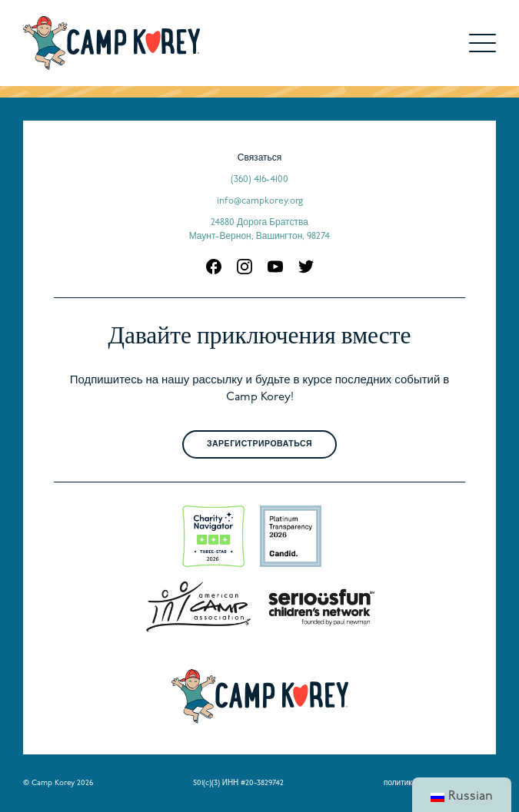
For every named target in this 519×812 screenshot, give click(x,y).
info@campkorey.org (260, 201)
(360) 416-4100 (259, 180)
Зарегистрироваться (259, 444)
